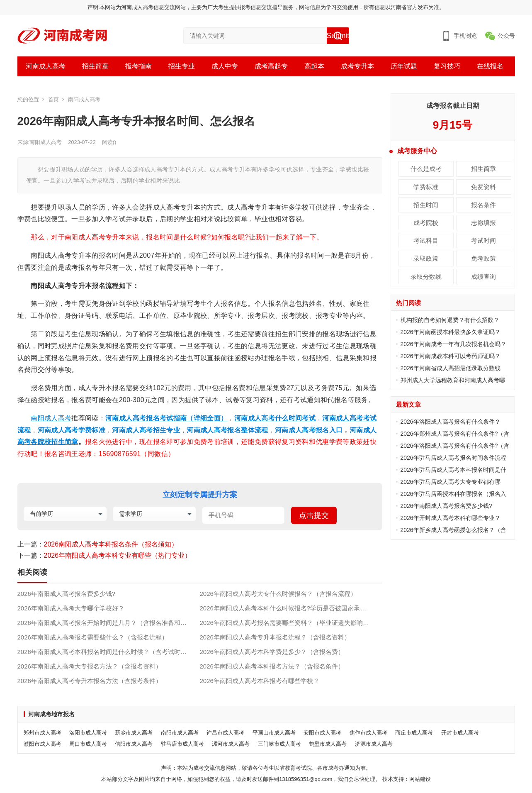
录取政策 (426, 258)
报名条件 (483, 205)
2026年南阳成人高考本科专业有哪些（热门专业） (118, 555)
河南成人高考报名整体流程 (227, 430)
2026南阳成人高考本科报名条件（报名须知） (111, 544)
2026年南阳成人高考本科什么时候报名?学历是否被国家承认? (285, 608)
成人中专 (225, 66)
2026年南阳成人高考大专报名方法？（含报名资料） (90, 666)
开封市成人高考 (460, 733)
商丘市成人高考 (414, 733)
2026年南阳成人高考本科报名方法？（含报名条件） (272, 666)
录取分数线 (426, 277)
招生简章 (95, 66)
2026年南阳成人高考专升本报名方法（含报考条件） (90, 681)
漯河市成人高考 (231, 744)
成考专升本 (357, 66)
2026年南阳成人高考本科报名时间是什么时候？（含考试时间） (105, 652)
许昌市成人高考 (225, 733)
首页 (53, 99)
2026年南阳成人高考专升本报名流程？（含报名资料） (275, 637)
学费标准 (426, 187)
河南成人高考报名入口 (309, 430)
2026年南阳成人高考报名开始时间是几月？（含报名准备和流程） (108, 623)
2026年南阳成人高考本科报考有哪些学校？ (260, 681)
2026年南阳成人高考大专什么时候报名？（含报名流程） (278, 594)
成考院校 (426, 223)
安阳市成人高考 (322, 733)
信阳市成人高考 (134, 744)
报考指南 (138, 66)
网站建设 (420, 779)
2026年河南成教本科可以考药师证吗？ (451, 356)
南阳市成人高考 (180, 733)
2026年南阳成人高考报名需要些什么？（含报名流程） (93, 637)
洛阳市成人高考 (88, 733)
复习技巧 (447, 66)
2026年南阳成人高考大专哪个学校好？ (71, 608)
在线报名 (490, 66)
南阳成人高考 (84, 99)
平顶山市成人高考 (274, 733)
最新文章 (408, 404)
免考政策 (483, 258)
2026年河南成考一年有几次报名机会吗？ (453, 344)
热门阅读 (408, 303)
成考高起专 (271, 66)
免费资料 (483, 187)
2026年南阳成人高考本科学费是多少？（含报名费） (272, 652)
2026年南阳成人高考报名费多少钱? (67, 594)
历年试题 (404, 66)
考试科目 (426, 240)
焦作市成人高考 (368, 733)
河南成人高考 (46, 66)
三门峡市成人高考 (279, 744)
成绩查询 (483, 277)
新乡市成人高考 (134, 733)
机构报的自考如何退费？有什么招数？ (450, 320)
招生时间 (426, 205)
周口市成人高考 (88, 744)
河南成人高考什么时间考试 (275, 418)
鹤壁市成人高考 (328, 744)
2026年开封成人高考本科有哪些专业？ (451, 518)
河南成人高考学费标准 (72, 430)
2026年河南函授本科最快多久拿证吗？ (451, 332)
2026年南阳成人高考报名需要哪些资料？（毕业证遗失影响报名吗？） (291, 623)
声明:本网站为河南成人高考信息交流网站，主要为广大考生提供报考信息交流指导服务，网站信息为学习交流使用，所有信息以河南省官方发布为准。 (266, 7)
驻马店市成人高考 (182, 744)
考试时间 (483, 240)
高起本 (314, 66)
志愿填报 (483, 223)
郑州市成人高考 (43, 733)
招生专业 (182, 66)
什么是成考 (426, 169)
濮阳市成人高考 (43, 744)
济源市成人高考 (374, 744)
